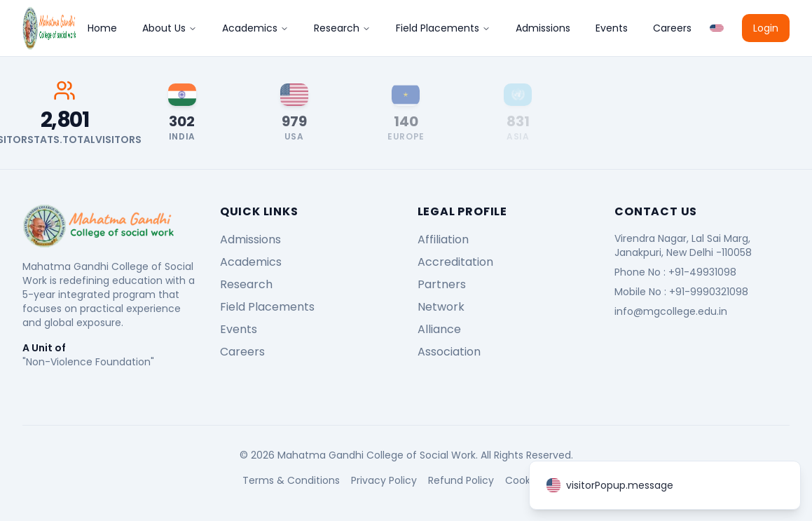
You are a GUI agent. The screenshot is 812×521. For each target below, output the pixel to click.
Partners (442, 284)
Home (102, 28)
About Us (170, 28)
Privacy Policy (384, 480)
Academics (255, 28)
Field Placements (443, 28)
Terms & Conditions (291, 480)
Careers (672, 28)
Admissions (543, 28)
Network (441, 307)
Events (612, 28)
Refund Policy (461, 480)
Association (449, 352)
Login (766, 28)
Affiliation (443, 239)
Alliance (439, 329)
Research (342, 28)
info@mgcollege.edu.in (671, 311)
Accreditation (455, 262)
